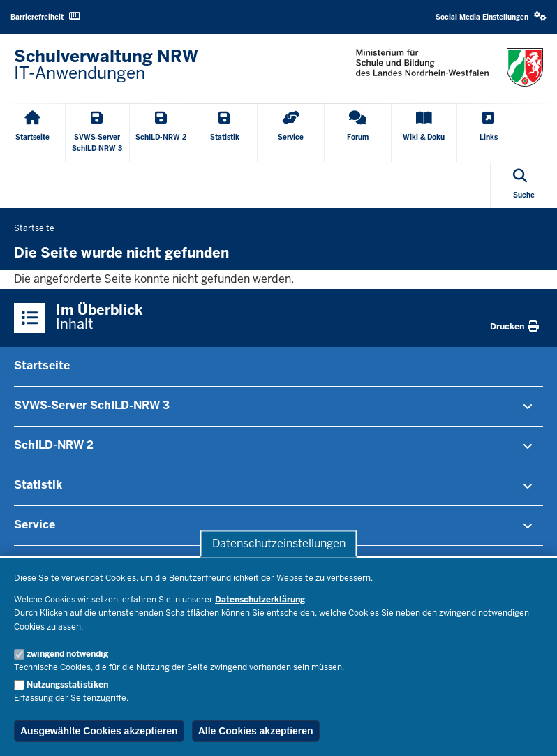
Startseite (42, 365)
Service (35, 525)
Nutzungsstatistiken (67, 685)
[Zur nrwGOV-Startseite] (106, 65)
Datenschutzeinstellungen (279, 543)
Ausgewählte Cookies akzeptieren (99, 731)
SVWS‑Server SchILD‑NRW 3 (92, 405)
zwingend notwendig (67, 654)
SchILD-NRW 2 (54, 445)
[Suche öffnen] (524, 185)
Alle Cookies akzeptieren (256, 731)
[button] (491, 17)
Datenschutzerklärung (260, 600)
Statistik (38, 485)
